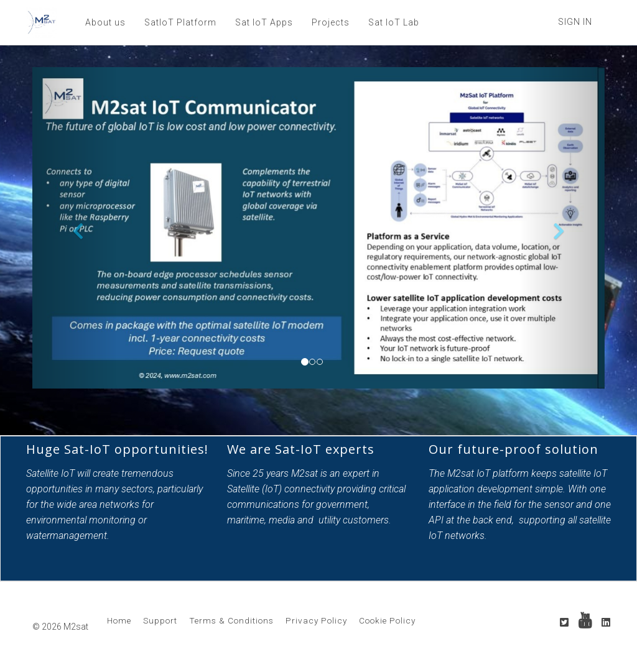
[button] (75, 228)
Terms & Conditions (231, 620)
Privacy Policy (316, 620)
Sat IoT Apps (264, 22)
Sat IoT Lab (394, 22)
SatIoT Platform (180, 22)
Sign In (575, 22)
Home (119, 620)
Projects (331, 22)
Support (160, 620)
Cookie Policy (387, 620)
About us (105, 22)
